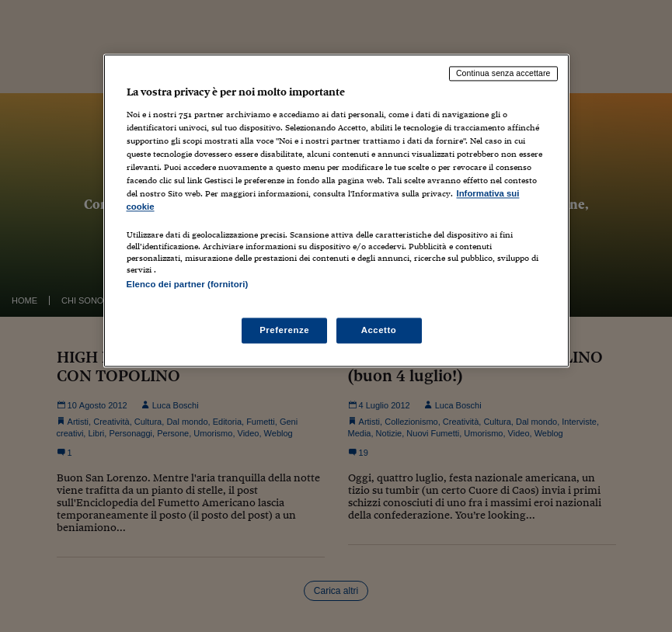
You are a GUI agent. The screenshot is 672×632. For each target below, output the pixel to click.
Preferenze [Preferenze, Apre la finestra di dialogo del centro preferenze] (284, 330)
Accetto (379, 330)
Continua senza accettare (503, 74)
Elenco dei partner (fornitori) (188, 285)
